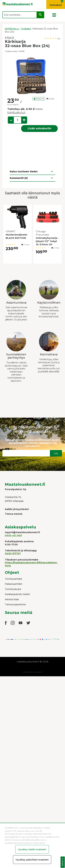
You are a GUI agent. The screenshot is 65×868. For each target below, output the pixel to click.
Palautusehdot (13, 584)
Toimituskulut (13, 589)
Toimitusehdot (13, 579)
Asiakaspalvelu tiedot (17, 594)
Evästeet (63, 862)
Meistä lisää (12, 599)
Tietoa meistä (14, 514)
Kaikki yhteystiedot (17, 509)
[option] (32, 75)
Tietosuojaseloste (15, 604)
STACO (10, 38)
